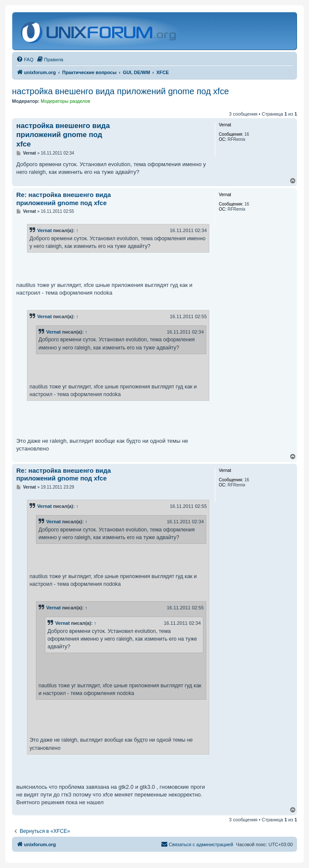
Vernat (45, 230)
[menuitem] (25, 60)
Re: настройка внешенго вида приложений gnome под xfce (64, 199)
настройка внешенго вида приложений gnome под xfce (120, 91)
